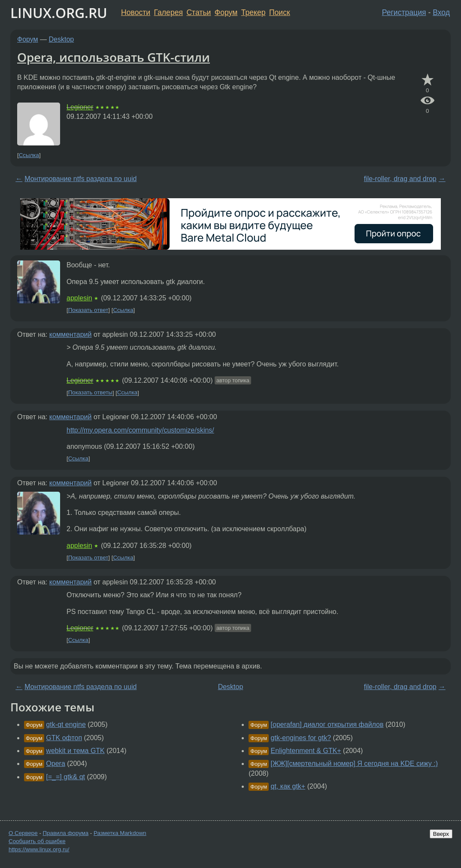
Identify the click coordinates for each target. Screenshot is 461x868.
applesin (79, 298)
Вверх (441, 834)
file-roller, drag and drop (400, 179)
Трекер (253, 12)
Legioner (80, 107)
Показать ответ (88, 310)
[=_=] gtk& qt (65, 777)
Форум (226, 12)
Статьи (199, 12)
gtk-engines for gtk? (301, 738)
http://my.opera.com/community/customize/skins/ (140, 430)
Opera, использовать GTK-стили (114, 57)
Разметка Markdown (120, 833)
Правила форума (66, 833)
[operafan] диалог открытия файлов (327, 724)
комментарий (71, 334)
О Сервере (23, 833)
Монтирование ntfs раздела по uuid (80, 179)
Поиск (280, 12)
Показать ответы (90, 393)
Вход (441, 12)
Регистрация (404, 12)
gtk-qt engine (66, 724)
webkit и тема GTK (75, 751)
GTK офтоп (64, 738)
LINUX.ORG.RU (59, 13)
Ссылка (29, 155)
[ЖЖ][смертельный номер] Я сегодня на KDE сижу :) (354, 764)
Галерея (168, 12)
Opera (55, 764)
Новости (136, 12)
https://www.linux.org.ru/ (39, 849)
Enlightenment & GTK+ (306, 751)
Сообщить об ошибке (37, 841)
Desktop (62, 39)
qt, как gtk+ (288, 786)
